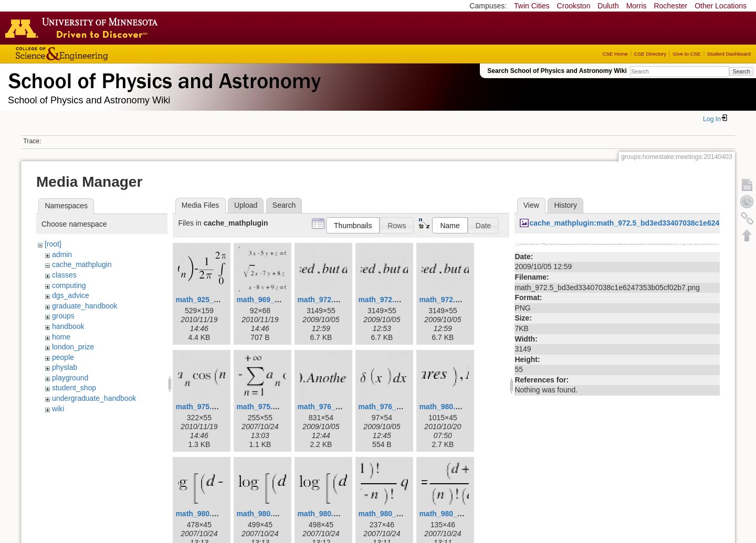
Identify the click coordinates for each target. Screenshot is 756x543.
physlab (65, 367)
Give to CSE (686, 54)
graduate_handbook (85, 306)
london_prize (73, 347)
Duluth (608, 6)
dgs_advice (71, 295)
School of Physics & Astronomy (163, 79)
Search (741, 71)
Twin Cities (532, 6)
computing (69, 285)
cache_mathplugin (82, 264)
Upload (246, 205)
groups (63, 316)
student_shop (74, 388)
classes (64, 275)
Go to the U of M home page (84, 28)
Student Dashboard (729, 54)
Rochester (670, 6)
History (565, 205)
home (61, 337)
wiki (58, 409)
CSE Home (615, 54)
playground (70, 378)
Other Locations (721, 6)
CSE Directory (650, 54)
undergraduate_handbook (94, 398)
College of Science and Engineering (94, 54)
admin (62, 254)
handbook (68, 326)
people (63, 357)
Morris (637, 6)
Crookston (574, 6)
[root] (53, 244)
